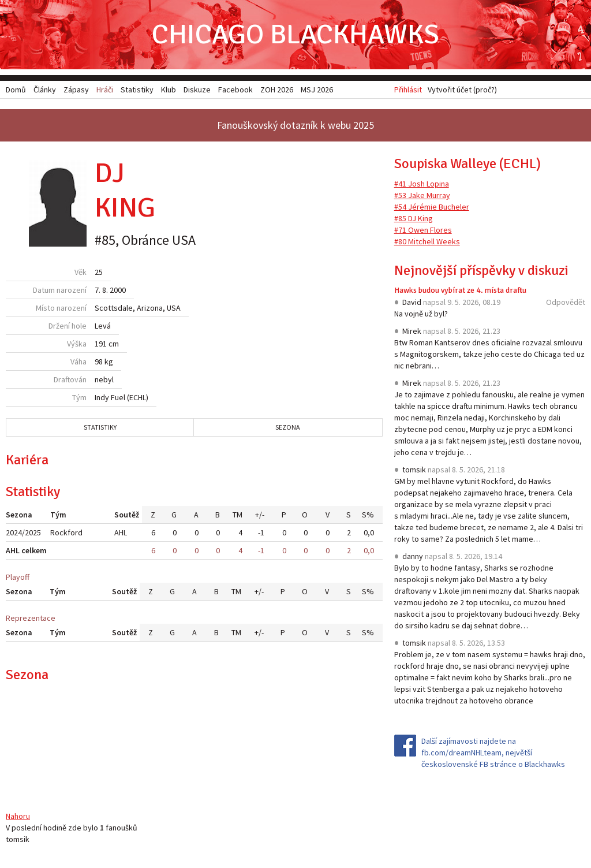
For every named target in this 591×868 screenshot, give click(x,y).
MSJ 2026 (317, 90)
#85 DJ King (414, 218)
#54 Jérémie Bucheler (432, 207)
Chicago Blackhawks (295, 34)
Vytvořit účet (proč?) (462, 90)
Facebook (235, 90)
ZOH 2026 (277, 90)
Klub (169, 90)
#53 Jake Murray (422, 195)
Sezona (288, 427)
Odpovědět (566, 302)
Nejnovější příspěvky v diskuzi (481, 270)
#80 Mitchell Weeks (427, 241)
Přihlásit (408, 90)
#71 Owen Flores (423, 230)
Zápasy (76, 90)
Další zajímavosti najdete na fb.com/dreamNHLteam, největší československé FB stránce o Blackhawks (493, 752)
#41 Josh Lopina (422, 184)
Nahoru (18, 816)
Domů (16, 90)
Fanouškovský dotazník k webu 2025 (295, 125)
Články (45, 90)
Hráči (105, 90)
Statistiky (100, 427)
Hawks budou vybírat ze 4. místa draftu (460, 290)
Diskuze (197, 90)
